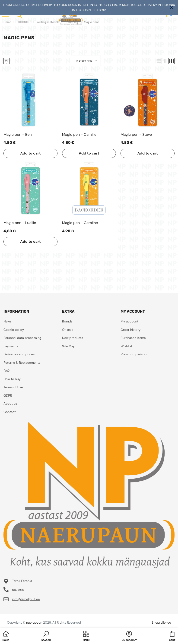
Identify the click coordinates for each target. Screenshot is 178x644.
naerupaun (34, 622)
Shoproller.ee (161, 622)
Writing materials (48, 22)
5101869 (18, 590)
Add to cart (30, 153)
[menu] (19, 15)
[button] (159, 61)
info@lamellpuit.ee (26, 599)
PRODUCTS (24, 22)
